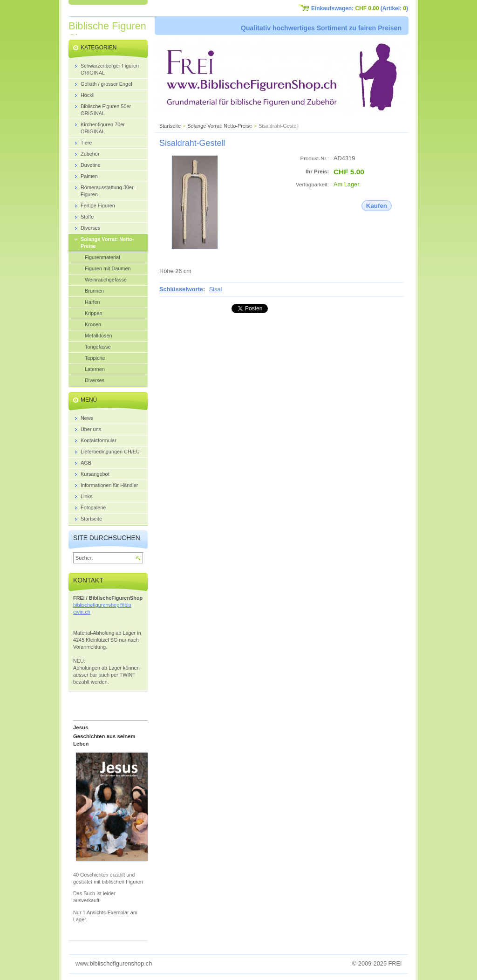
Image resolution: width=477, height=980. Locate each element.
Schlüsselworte (181, 289)
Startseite (170, 126)
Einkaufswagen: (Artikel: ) (360, 8)
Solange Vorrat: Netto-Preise (219, 126)
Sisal (216, 289)
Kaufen (377, 206)
